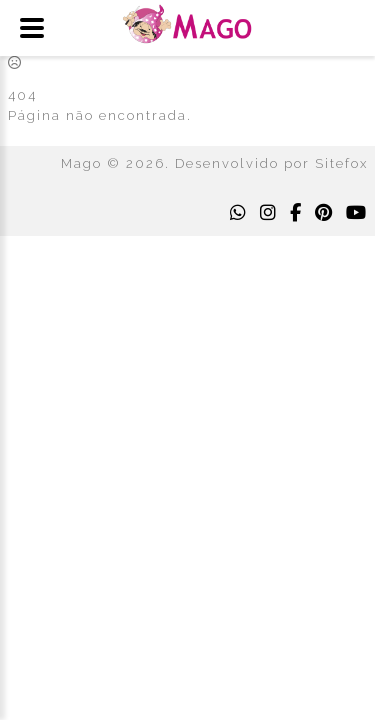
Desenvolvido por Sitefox (271, 163)
